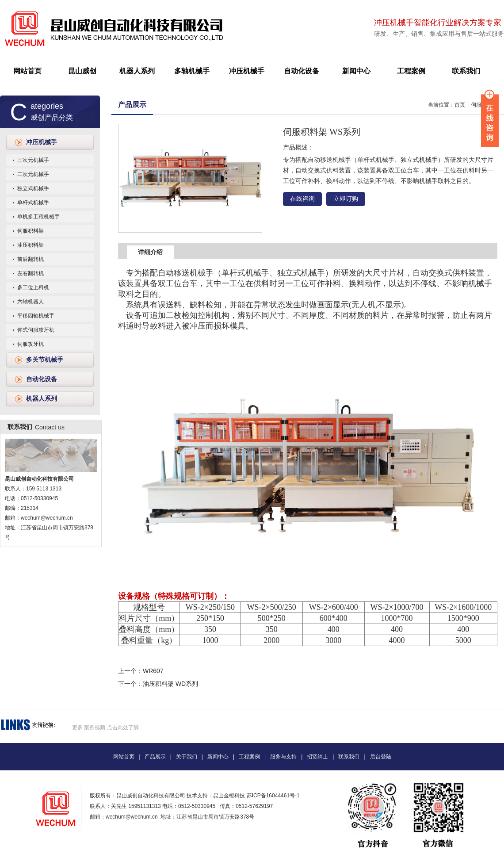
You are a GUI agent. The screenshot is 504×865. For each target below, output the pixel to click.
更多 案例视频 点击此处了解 (105, 727)
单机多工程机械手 (38, 217)
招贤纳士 (317, 757)
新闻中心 (356, 71)
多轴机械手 (192, 71)
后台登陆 (381, 757)
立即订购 (346, 199)
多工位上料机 (33, 287)
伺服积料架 (31, 231)
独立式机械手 (33, 188)
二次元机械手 (33, 174)
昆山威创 (82, 71)
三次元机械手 (33, 160)
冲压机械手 (247, 71)
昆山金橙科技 (229, 796)
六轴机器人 (31, 302)
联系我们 (466, 71)
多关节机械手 (45, 360)
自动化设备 (302, 71)
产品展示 (132, 105)
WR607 (153, 671)
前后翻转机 (31, 259)
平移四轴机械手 (36, 316)
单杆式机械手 (33, 203)
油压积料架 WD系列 (170, 684)
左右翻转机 (31, 273)
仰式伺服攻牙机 (36, 330)
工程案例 (411, 71)
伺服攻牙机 (31, 344)
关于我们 (187, 757)
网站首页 (27, 71)
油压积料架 (31, 245)
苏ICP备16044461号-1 (273, 796)
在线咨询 (302, 199)
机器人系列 (137, 71)
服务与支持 (283, 757)
